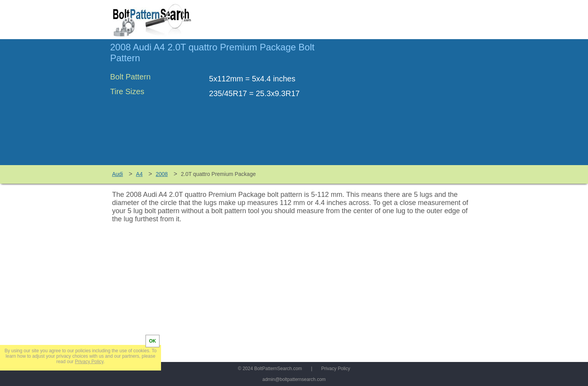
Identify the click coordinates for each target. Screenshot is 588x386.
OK (153, 341)
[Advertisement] (413, 106)
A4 (139, 174)
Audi (118, 174)
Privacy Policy (336, 369)
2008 (162, 174)
